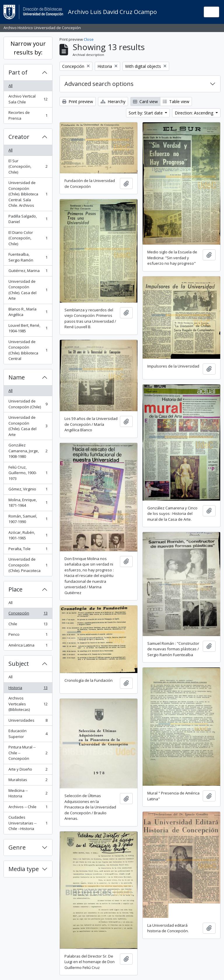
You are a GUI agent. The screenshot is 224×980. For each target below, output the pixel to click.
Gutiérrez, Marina (28, 272)
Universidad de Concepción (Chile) (28, 404)
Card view (145, 101)
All (10, 86)
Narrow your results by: (28, 48)
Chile (28, 625)
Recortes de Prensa (28, 115)
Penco (28, 636)
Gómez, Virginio (28, 490)
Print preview (78, 101)
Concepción (28, 614)
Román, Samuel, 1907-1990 (28, 519)
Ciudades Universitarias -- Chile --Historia (28, 823)
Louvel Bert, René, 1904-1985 (28, 328)
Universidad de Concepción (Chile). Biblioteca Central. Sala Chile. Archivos (28, 194)
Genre (17, 847)
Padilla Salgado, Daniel (28, 219)
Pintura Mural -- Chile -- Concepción (28, 753)
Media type (24, 869)
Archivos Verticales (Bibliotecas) (28, 704)
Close (89, 39)
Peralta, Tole (28, 550)
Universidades (28, 722)
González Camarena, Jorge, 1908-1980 (28, 451)
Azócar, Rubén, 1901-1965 (28, 535)
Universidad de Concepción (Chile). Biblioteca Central (28, 350)
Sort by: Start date (146, 113)
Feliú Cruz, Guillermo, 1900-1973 (28, 473)
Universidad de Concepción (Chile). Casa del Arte (28, 290)
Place (15, 589)
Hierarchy (113, 101)
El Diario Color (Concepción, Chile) (28, 238)
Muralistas (28, 781)
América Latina (28, 646)
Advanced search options (99, 84)
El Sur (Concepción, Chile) (28, 166)
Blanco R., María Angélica (28, 312)
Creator (19, 137)
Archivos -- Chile (28, 808)
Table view (176, 101)
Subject (19, 664)
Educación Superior (28, 734)
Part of (18, 72)
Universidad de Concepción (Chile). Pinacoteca (28, 565)
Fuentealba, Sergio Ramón (28, 257)
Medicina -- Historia (28, 793)
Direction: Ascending (195, 113)
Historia (28, 689)
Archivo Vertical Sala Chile (28, 99)
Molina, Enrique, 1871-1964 (28, 503)
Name (17, 377)
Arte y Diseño (28, 770)
